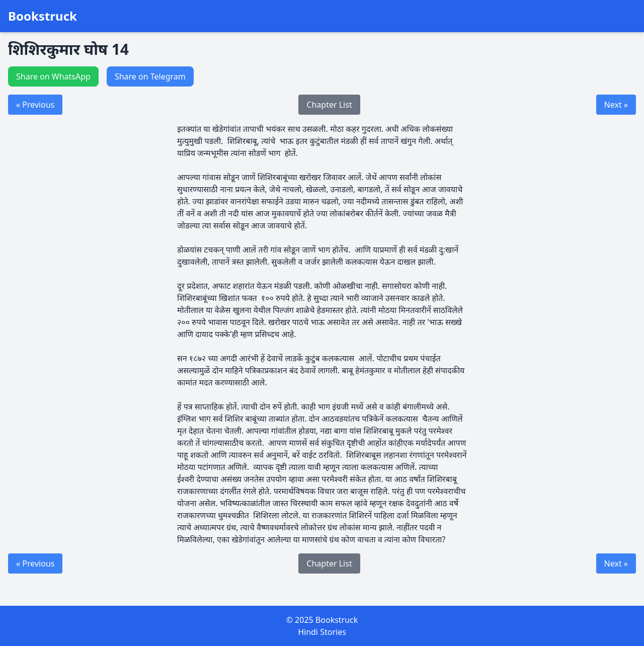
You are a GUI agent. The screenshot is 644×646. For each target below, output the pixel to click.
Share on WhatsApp (53, 76)
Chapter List (329, 105)
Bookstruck (43, 16)
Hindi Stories (322, 632)
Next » (616, 105)
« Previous (35, 105)
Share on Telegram (150, 76)
